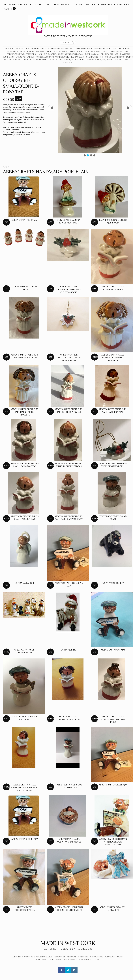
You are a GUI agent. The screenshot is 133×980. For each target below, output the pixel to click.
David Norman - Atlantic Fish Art (102, 54)
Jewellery (90, 4)
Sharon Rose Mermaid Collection (104, 60)
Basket (8, 9)
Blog (52, 959)
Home (38, 959)
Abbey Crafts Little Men (61, 60)
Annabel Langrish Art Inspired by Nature (52, 49)
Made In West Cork (68, 943)
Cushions (80, 60)
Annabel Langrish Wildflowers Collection (61, 54)
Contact (97, 959)
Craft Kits (24, 4)
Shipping (59, 959)
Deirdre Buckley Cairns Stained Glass (88, 51)
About (45, 959)
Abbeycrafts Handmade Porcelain (16, 132)
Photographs (107, 4)
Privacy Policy (85, 959)
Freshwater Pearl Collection (22, 54)
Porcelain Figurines (22, 135)
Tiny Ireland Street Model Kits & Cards (47, 51)
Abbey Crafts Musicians (34, 60)
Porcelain (123, 4)
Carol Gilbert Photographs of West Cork (96, 49)
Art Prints (10, 4)
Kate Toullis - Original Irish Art (87, 57)
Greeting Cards (43, 4)
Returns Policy (70, 959)
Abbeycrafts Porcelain (17, 49)
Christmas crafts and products (53, 57)
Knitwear (76, 4)
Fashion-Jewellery (119, 51)
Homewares (61, 4)
